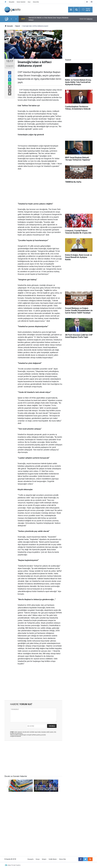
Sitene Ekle (36, 2)
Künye (38, 859)
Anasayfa (31, 859)
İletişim (44, 859)
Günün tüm (86, 19)
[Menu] (71, 10)
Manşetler (12, 2)
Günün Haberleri (21, 2)
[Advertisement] (40, 186)
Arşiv (29, 2)
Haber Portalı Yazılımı (14, 865)
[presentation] (11, 19)
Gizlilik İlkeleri (53, 859)
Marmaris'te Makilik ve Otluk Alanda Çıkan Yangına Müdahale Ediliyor (48, 19)
